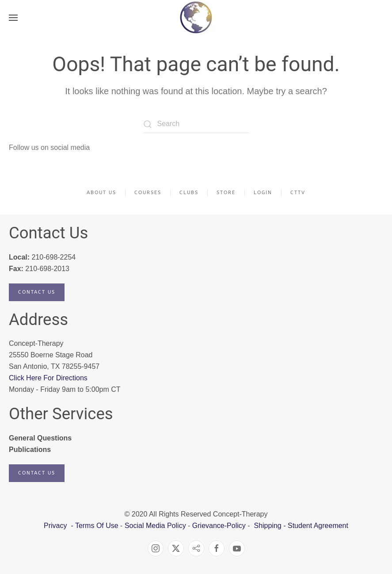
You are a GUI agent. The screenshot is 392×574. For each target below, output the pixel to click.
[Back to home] (196, 18)
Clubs (189, 193)
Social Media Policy (154, 526)
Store (226, 193)
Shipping (267, 526)
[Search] (196, 124)
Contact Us (37, 292)
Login (263, 193)
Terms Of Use (97, 526)
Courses (148, 193)
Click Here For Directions (48, 378)
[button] (13, 18)
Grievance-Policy (219, 526)
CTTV (298, 193)
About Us (101, 193)
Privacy (56, 526)
